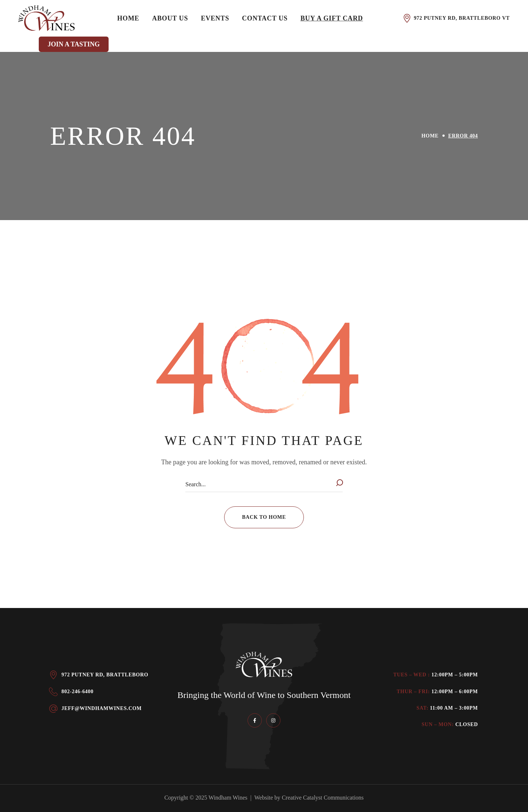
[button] (264, 517)
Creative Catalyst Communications (323, 798)
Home (430, 136)
